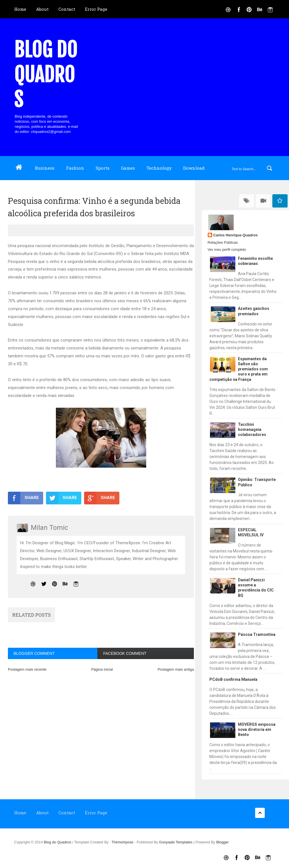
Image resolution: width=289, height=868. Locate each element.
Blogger (223, 842)
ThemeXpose (123, 842)
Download (194, 168)
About (42, 9)
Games (128, 168)
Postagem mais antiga (176, 669)
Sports (103, 168)
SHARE (23, 498)
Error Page (96, 9)
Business (45, 168)
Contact (67, 9)
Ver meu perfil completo (227, 250)
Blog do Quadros (46, 75)
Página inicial (102, 669)
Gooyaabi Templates (176, 842)
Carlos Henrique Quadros (236, 235)
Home (20, 9)
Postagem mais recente (27, 669)
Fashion (75, 168)
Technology (159, 168)
